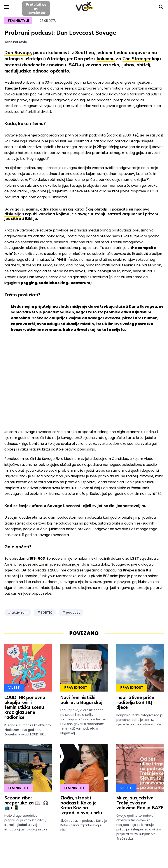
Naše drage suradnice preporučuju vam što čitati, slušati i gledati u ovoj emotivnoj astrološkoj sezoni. (26, 822)
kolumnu (106, 59)
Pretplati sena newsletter (36, 8)
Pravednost (76, 688)
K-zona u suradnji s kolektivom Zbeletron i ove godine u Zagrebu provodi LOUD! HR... (28, 730)
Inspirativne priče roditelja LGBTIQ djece (135, 702)
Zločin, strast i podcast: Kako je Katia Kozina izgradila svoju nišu (81, 805)
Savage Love (16, 88)
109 (33, 558)
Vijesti (14, 688)
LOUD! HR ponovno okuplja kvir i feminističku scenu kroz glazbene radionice (25, 707)
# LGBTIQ (45, 613)
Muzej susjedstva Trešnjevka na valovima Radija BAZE (140, 803)
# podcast (71, 613)
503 (41, 558)
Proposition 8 (135, 570)
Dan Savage (18, 53)
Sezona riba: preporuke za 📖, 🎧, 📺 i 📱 (27, 803)
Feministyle (18, 21)
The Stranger (136, 59)
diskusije (13, 214)
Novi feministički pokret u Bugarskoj (81, 700)
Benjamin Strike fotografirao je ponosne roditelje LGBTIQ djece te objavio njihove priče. (140, 720)
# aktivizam (18, 613)
